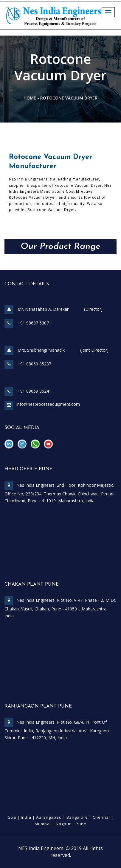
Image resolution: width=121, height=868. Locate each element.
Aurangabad (49, 817)
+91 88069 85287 (28, 364)
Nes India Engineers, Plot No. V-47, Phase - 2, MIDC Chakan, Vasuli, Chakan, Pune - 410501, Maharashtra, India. (61, 608)
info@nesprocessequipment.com (48, 404)
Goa (12, 817)
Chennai (101, 817)
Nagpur (63, 824)
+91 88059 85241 (28, 391)
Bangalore (77, 817)
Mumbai (43, 824)
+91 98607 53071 (28, 323)
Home (30, 98)
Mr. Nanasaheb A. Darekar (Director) (53, 309)
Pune (81, 824)
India (26, 817)
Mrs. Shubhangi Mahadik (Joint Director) (56, 350)
